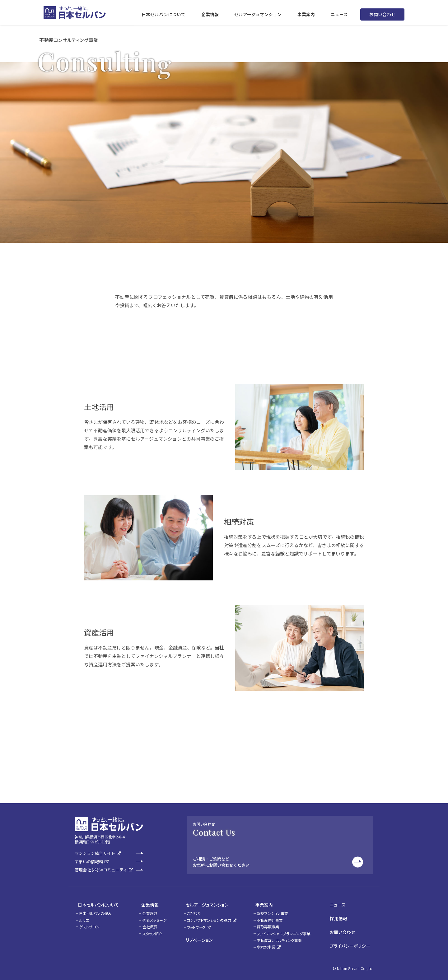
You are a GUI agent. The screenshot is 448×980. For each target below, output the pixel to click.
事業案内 (265, 903)
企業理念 (147, 910)
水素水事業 (270, 944)
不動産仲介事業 (273, 917)
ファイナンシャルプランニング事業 (287, 931)
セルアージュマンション (204, 903)
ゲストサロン (89, 924)
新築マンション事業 (276, 910)
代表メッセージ (152, 917)
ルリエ (84, 917)
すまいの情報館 (89, 862)
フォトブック (196, 925)
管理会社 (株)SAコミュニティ (101, 870)
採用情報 (342, 914)
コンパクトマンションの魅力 (209, 917)
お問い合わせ (382, 12)
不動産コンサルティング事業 (283, 938)
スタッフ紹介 (149, 931)
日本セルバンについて (95, 903)
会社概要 (147, 924)
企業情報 (144, 903)
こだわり (194, 910)
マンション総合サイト (95, 853)
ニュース (341, 903)
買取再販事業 (272, 924)
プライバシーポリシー (353, 936)
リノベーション (196, 935)
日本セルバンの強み (95, 910)
